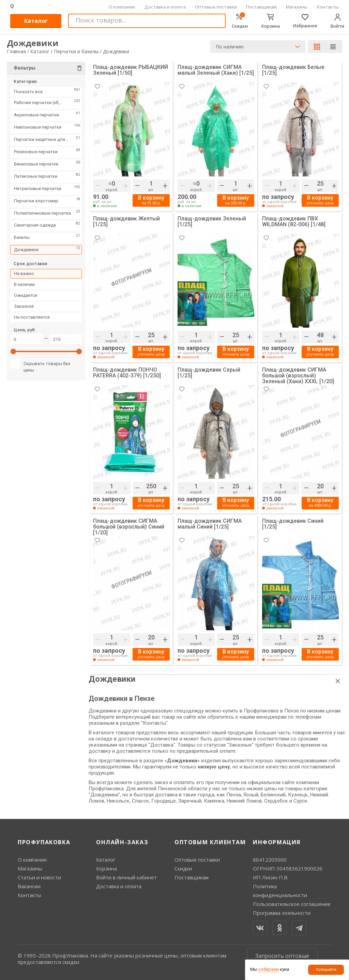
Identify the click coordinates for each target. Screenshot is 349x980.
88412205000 (270, 860)
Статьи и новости (39, 877)
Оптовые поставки (216, 7)
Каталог (36, 21)
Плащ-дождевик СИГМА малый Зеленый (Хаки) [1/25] (216, 70)
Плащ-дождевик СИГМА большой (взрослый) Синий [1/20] (130, 527)
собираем (269, 969)
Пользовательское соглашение (292, 904)
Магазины (297, 7)
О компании (122, 7)
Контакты (328, 7)
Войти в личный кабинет (126, 877)
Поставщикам (261, 7)
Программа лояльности (282, 913)
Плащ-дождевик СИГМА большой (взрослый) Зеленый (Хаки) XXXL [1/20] (298, 376)
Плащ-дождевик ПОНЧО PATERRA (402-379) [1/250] (127, 373)
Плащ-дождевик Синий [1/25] (293, 524)
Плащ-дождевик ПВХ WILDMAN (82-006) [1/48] (294, 222)
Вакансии (29, 886)
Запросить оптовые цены (282, 959)
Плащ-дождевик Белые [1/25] (293, 70)
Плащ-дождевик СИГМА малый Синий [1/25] (210, 524)
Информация (277, 842)
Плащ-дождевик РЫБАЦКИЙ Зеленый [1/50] (131, 70)
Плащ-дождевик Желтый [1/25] (127, 222)
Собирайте (326, 970)
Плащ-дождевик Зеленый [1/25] (212, 222)
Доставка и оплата (165, 7)
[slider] (14, 354)
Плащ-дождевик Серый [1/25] (209, 373)
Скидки (183, 868)
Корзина (107, 868)
